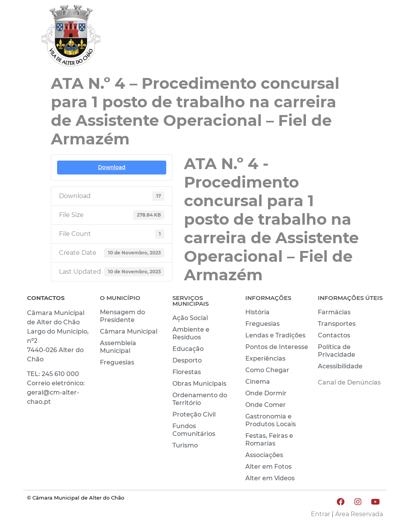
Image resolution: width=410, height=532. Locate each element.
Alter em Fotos (268, 467)
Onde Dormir (266, 393)
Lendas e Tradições (275, 335)
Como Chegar (267, 370)
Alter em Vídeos (270, 478)
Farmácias (334, 312)
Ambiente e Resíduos (191, 333)
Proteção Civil (194, 414)
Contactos (334, 335)
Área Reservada (359, 514)
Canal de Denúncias (349, 382)
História (257, 312)
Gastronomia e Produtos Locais (271, 420)
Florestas (187, 372)
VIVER (311, 29)
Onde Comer (266, 405)
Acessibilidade (340, 366)
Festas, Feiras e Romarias (269, 440)
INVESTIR (363, 46)
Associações (264, 455)
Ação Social (190, 318)
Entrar (321, 514)
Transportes (337, 324)
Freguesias (117, 362)
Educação (188, 349)
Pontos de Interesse (277, 347)
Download (112, 167)
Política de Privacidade (337, 351)
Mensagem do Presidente (122, 316)
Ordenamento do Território (200, 399)
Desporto (187, 360)
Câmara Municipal (129, 331)
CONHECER (359, 29)
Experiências (265, 358)
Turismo (185, 445)
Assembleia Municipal (118, 347)
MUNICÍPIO (264, 29)
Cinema (258, 382)
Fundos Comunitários (194, 430)
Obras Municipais (199, 384)
